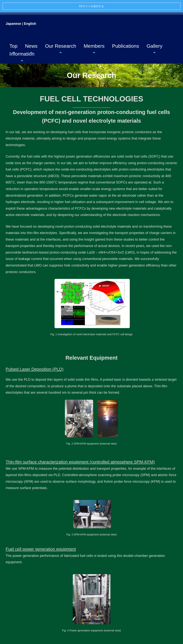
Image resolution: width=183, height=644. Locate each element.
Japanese (13, 11)
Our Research (61, 33)
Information (22, 42)
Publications (126, 33)
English (30, 11)
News (31, 33)
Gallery (154, 33)
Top (13, 33)
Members (94, 33)
